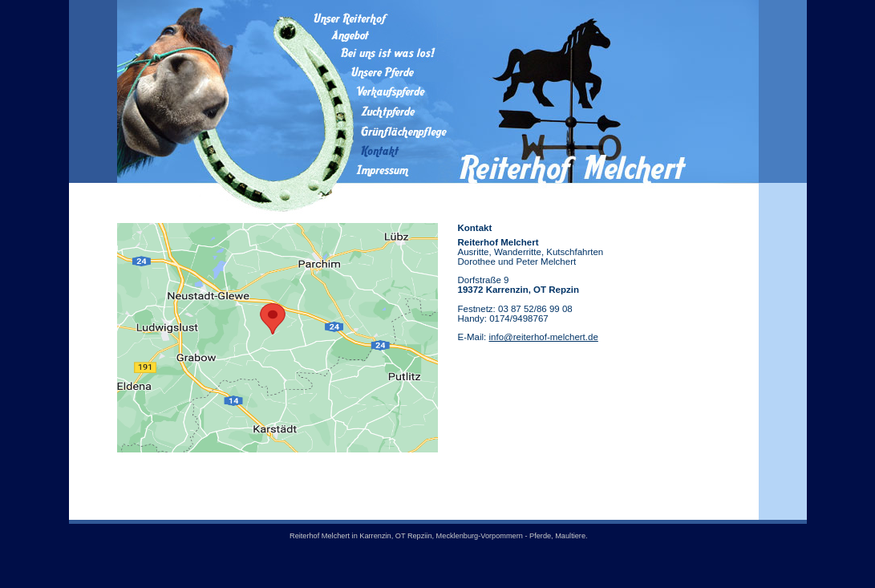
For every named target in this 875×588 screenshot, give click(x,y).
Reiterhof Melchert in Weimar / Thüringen (574, 97)
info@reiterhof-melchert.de (543, 337)
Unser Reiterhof (381, 18)
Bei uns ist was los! (381, 53)
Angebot (381, 35)
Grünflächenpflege (381, 132)
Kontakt (381, 151)
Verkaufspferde (381, 91)
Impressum (381, 171)
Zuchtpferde (381, 112)
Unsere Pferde (381, 72)
